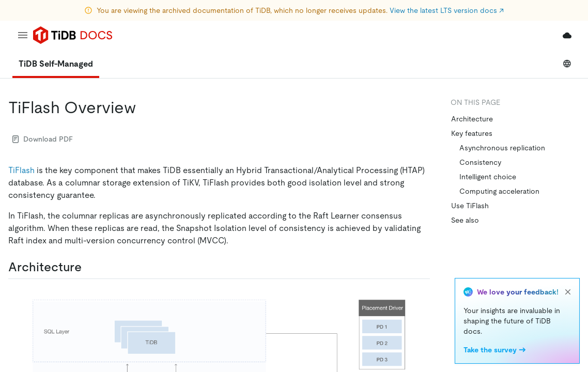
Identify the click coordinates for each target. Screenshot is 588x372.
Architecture (472, 119)
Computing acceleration (499, 191)
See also (465, 220)
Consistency (480, 162)
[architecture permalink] (90, 267)
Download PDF (43, 139)
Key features (472, 133)
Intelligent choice (488, 177)
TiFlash (21, 170)
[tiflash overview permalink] (144, 107)
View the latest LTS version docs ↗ (447, 10)
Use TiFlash (470, 206)
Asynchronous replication (502, 148)
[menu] (23, 35)
